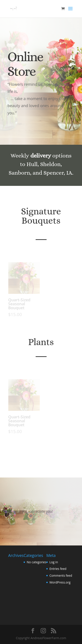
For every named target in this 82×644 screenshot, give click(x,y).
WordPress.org (60, 582)
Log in (54, 562)
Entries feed (58, 569)
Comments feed (61, 575)
